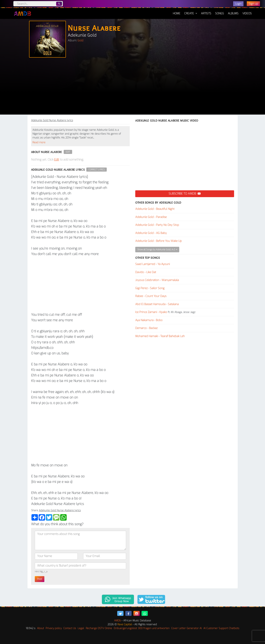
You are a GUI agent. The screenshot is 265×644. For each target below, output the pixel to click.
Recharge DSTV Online (99, 628)
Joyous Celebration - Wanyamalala (157, 280)
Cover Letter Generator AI (186, 628)
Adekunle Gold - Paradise (151, 217)
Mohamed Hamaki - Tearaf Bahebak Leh (160, 336)
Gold (80, 40)
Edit (68, 152)
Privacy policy (54, 628)
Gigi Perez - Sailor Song (150, 288)
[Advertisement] (132, 87)
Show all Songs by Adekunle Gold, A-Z (157, 250)
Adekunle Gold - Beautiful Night (155, 209)
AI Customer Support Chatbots (221, 628)
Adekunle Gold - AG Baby (151, 233)
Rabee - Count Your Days (151, 296)
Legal (81, 628)
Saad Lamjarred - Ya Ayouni (153, 264)
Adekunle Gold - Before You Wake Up (159, 241)
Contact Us (70, 628)
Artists (206, 13)
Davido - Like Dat (146, 272)
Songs (220, 13)
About (40, 628)
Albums (233, 13)
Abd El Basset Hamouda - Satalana (157, 304)
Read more (39, 142)
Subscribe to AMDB (185, 194)
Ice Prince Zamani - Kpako (151, 312)
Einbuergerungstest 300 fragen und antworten (142, 628)
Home (177, 12)
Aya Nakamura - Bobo (149, 320)
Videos (247, 13)
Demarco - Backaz (146, 328)
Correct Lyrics (97, 170)
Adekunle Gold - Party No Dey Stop (157, 225)
